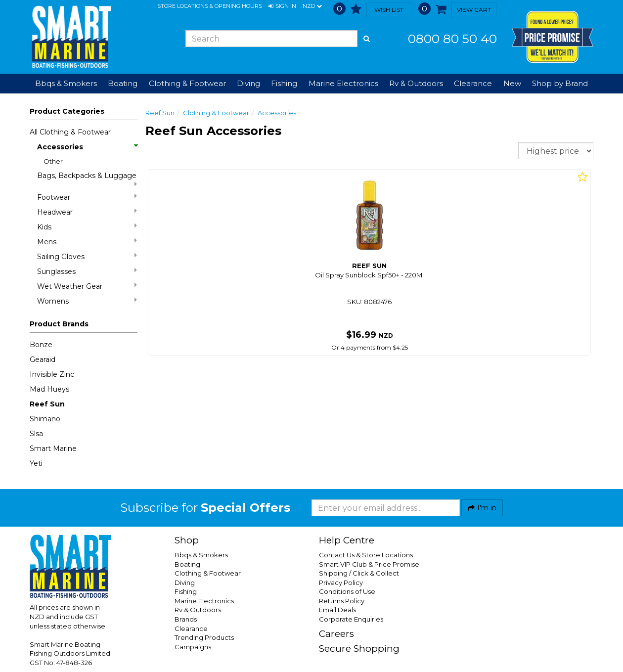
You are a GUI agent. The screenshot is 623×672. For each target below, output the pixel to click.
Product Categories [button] (67, 111)
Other (53, 161)
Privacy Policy (341, 582)
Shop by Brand (560, 83)
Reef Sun (47, 404)
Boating (187, 564)
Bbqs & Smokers (66, 83)
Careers (336, 634)
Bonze (41, 345)
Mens (87, 242)
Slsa (36, 434)
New (512, 83)
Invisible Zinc (52, 374)
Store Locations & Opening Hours (210, 6)
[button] (282, 6)
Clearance (473, 83)
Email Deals (337, 610)
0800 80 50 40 (452, 39)
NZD (312, 6)
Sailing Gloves (87, 256)
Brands (186, 619)
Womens (87, 301)
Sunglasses (87, 271)
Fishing (186, 591)
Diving (185, 582)
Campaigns (193, 647)
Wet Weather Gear (87, 286)
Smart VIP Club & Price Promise (369, 564)
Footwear (87, 197)
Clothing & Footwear (216, 113)
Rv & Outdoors (198, 610)
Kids (87, 227)
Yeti (36, 463)
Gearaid (43, 359)
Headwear (87, 212)
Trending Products (204, 637)
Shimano (45, 419)
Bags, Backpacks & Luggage (87, 179)
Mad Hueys (49, 389)
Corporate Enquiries (351, 619)
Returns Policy (342, 601)
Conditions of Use (347, 591)
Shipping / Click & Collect (359, 573)
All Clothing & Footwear (70, 132)
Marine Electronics (204, 601)
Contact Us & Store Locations (366, 555)
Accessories (87, 147)
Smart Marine (53, 448)
